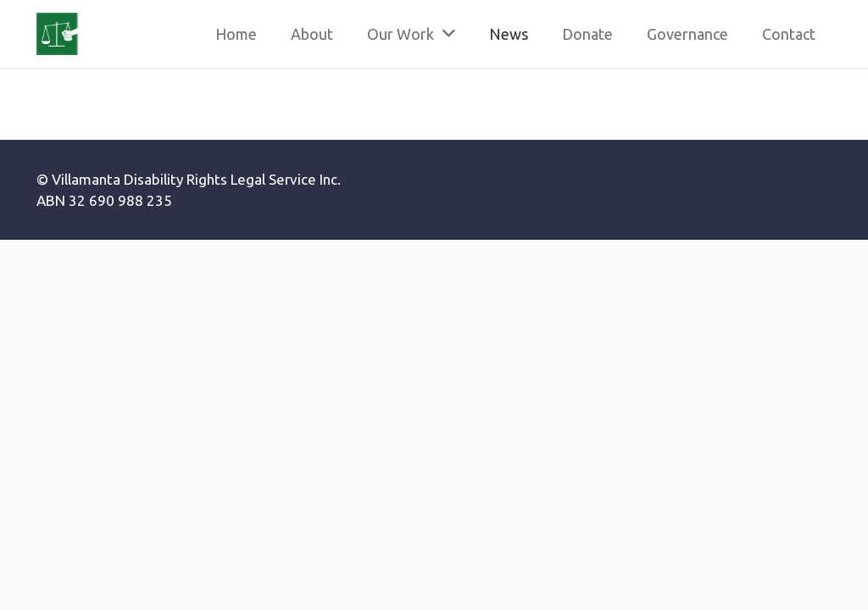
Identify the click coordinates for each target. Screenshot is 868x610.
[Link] (58, 34)
